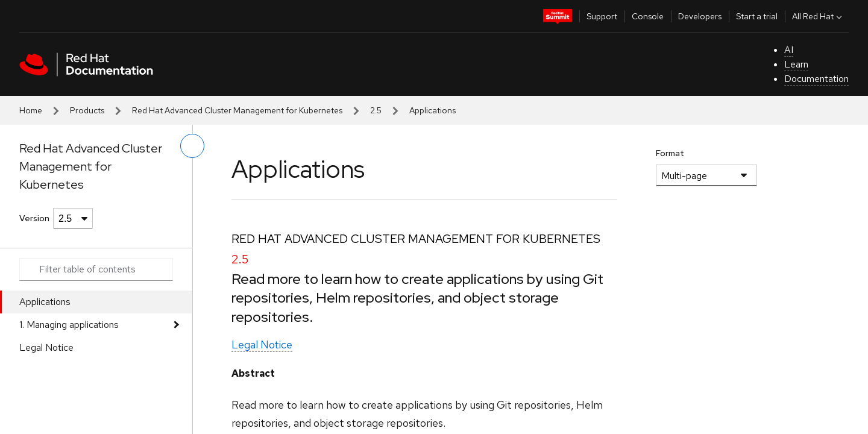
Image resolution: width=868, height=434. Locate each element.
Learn (796, 64)
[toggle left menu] (192, 146)
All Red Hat (818, 16)
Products (87, 110)
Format (670, 153)
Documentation (816, 79)
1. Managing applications (69, 325)
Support (602, 16)
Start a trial (757, 16)
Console (648, 16)
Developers (700, 16)
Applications (45, 302)
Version (34, 218)
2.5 (376, 110)
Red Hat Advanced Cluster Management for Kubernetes (237, 110)
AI (789, 50)
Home (31, 110)
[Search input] (96, 269)
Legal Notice (46, 348)
